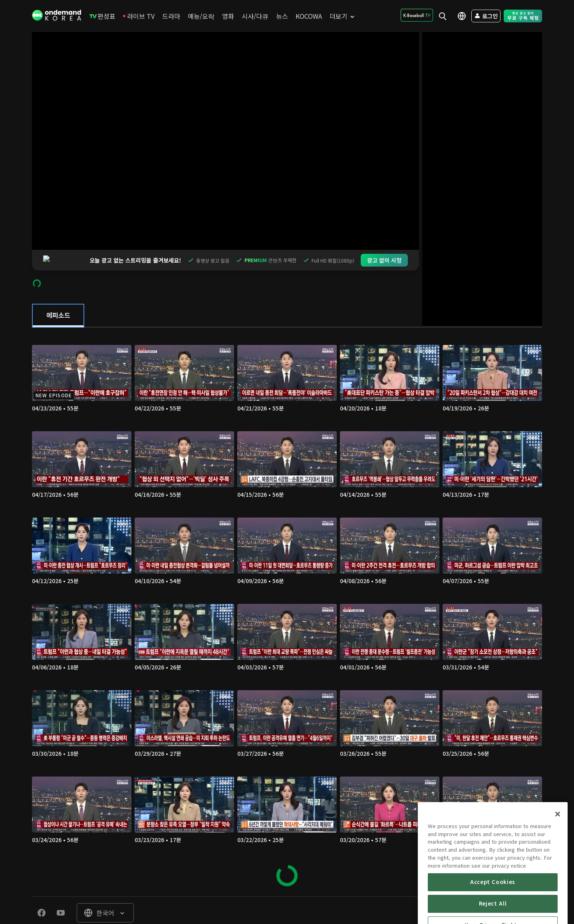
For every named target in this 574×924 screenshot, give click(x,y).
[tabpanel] (287, 591)
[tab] (58, 295)
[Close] (558, 848)
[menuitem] (102, 16)
